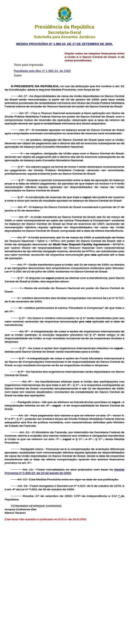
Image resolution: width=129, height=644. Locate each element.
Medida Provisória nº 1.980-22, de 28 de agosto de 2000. (64, 471)
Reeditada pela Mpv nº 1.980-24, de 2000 (42, 71)
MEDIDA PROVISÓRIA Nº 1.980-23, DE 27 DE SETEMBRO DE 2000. (64, 44)
